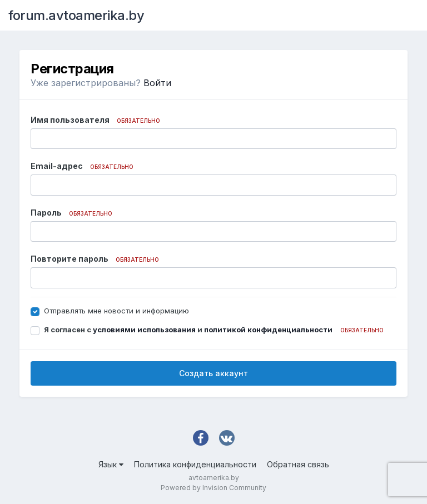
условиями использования (144, 330)
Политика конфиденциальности (195, 464)
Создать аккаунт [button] (213, 373)
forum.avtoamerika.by (76, 15)
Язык (111, 464)
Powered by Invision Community (213, 488)
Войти (157, 83)
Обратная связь (298, 464)
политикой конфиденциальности (268, 330)
